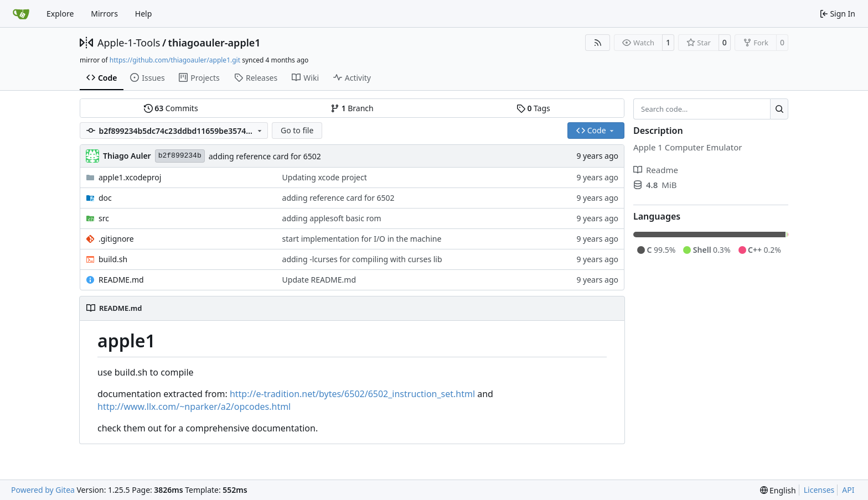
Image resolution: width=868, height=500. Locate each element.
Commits (171, 108)
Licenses (819, 490)
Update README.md (319, 280)
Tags (533, 108)
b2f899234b (180, 156)
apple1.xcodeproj (130, 177)
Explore (60, 14)
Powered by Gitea (43, 490)
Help (144, 14)
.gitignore (116, 239)
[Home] (21, 14)
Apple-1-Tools (129, 43)
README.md (121, 280)
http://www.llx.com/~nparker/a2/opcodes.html (194, 407)
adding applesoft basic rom (332, 218)
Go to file (297, 130)
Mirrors (104, 14)
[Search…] (779, 109)
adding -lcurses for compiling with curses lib (362, 259)
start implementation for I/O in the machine (362, 239)
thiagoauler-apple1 (215, 43)
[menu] (778, 490)
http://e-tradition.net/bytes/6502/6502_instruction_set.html (352, 394)
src (104, 218)
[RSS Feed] (598, 43)
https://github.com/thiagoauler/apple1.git (175, 60)
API (848, 490)
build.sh (113, 259)
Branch (352, 108)
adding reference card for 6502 (265, 156)
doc (105, 198)
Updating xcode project (325, 177)
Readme (656, 170)
